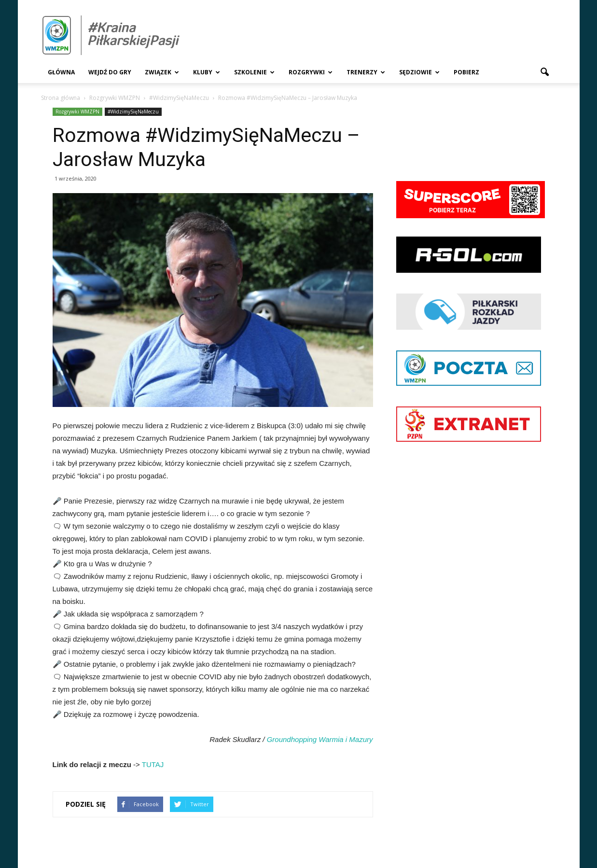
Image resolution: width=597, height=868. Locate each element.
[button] (545, 72)
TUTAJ (153, 764)
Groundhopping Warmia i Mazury (320, 739)
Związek (162, 72)
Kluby (207, 72)
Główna (61, 72)
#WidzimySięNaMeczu (133, 112)
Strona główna (61, 98)
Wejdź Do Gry (110, 72)
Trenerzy (366, 72)
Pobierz (466, 72)
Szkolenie (254, 72)
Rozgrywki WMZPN (77, 112)
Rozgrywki (311, 72)
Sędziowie (419, 72)
